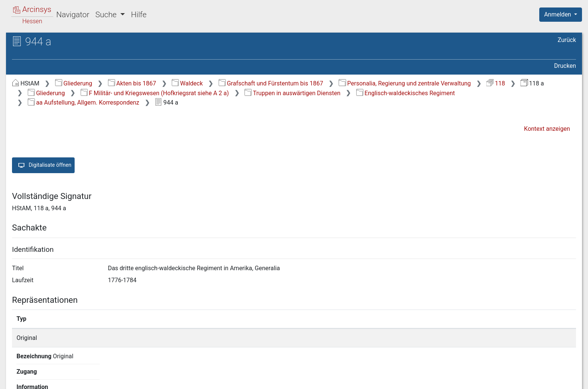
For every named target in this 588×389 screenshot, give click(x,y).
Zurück (567, 40)
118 (496, 83)
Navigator (73, 15)
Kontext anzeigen (547, 129)
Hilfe (139, 15)
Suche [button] (107, 15)
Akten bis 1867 (132, 83)
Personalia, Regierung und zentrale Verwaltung (405, 83)
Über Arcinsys (394, 379)
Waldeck (187, 83)
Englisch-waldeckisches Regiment (406, 93)
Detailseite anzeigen (436, 338)
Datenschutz (450, 379)
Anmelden (558, 14)
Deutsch (45, 373)
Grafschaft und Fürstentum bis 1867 (271, 83)
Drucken (565, 66)
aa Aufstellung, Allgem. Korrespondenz (84, 102)
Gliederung (74, 83)
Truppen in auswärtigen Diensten (292, 93)
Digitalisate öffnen (43, 165)
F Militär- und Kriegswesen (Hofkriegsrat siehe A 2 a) (155, 93)
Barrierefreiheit (508, 379)
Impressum (563, 379)
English (17, 373)
